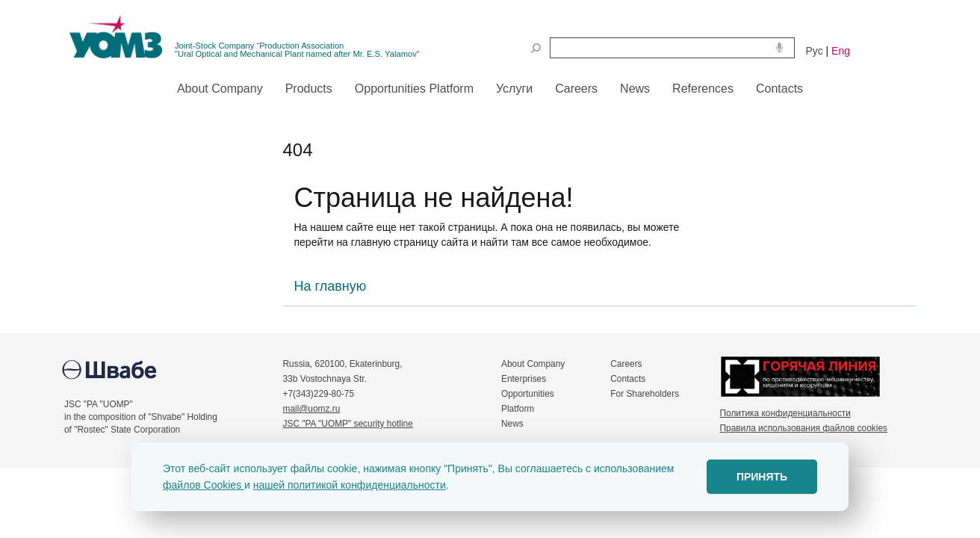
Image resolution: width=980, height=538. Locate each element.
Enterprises (524, 379)
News (512, 424)
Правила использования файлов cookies (804, 428)
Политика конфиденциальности (785, 413)
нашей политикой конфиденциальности (350, 485)
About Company (533, 364)
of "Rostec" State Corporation (122, 430)
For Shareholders (645, 394)
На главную (331, 286)
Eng (841, 51)
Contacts (628, 379)
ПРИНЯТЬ (762, 477)
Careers (626, 364)
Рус (815, 51)
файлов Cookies (204, 485)
